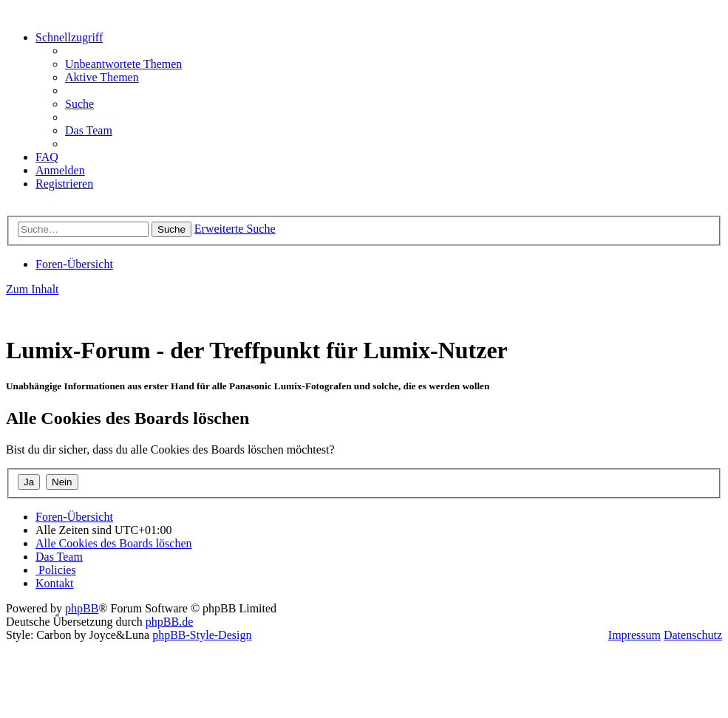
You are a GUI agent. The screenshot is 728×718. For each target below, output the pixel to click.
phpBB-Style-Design (202, 635)
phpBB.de (169, 622)
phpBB (82, 608)
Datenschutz (693, 635)
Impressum (635, 635)
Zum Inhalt (33, 289)
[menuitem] (123, 64)
